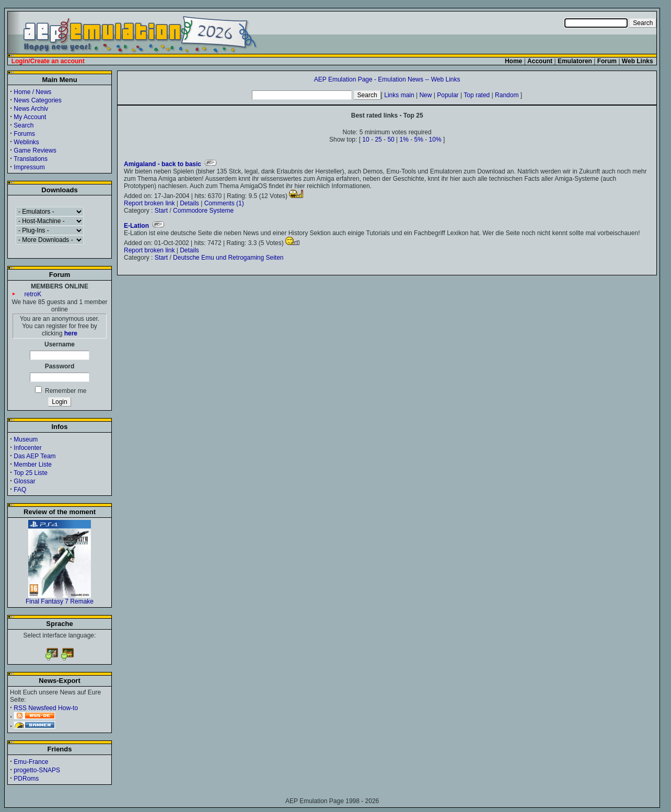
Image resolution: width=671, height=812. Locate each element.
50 (391, 140)
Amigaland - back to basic (163, 164)
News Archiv (31, 109)
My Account (30, 117)
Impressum (29, 167)
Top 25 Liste (31, 473)
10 (366, 140)
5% (419, 140)
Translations (31, 159)
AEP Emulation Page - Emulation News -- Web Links (387, 79)
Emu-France (31, 762)
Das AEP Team (34, 456)
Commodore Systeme (203, 211)
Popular (448, 95)
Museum (26, 439)
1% (404, 140)
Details (189, 203)
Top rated (477, 95)
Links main (399, 95)
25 (378, 140)
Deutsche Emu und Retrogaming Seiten (228, 258)
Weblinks (26, 142)
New (425, 95)
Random (507, 95)
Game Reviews (35, 150)
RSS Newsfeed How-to (46, 708)
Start (161, 211)
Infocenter (27, 448)
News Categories (37, 100)
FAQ (20, 490)
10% (435, 140)
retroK (33, 294)
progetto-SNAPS (37, 770)
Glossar (24, 481)
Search (24, 125)
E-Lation (136, 226)
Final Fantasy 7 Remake (60, 599)
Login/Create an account (48, 61)
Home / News (32, 92)
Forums (24, 134)
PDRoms (26, 779)
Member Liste (33, 465)
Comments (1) (224, 203)
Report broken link (149, 203)
